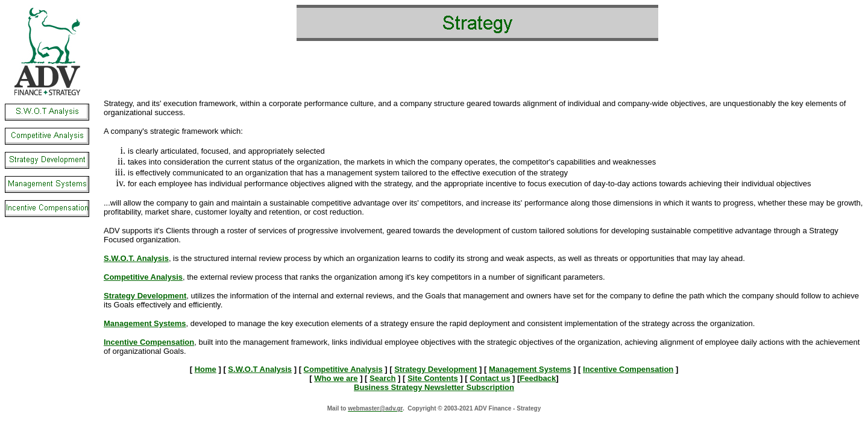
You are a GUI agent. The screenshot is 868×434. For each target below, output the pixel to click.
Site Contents (433, 378)
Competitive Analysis (343, 369)
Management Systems (530, 369)
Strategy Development (436, 369)
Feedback (538, 378)
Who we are (336, 378)
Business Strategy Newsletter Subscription (434, 387)
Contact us (490, 378)
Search (382, 378)
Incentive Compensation (628, 369)
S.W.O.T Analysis (260, 369)
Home (206, 369)
